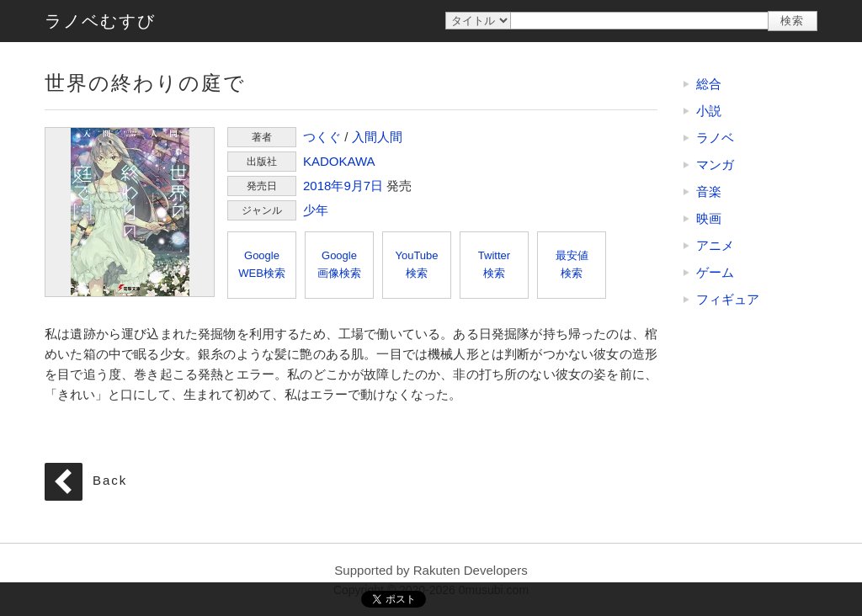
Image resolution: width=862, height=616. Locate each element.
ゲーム (715, 272)
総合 (709, 84)
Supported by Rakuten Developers (431, 570)
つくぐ (322, 137)
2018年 (323, 186)
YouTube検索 (416, 264)
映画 (709, 218)
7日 (373, 186)
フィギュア (728, 299)
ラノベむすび (100, 21)
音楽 (709, 191)
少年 (316, 210)
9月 (353, 186)
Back (110, 480)
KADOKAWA (339, 161)
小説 (709, 111)
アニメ (715, 245)
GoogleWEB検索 (262, 264)
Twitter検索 (494, 264)
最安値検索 (572, 264)
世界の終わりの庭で (130, 212)
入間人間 (377, 137)
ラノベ (715, 138)
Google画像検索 (339, 264)
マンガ (715, 165)
